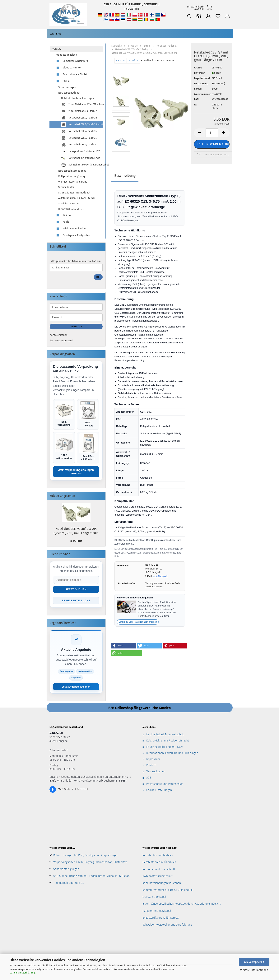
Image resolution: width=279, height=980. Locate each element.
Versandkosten (155, 771)
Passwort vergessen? (61, 340)
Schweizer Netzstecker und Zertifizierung (167, 925)
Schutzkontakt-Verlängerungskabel (82, 165)
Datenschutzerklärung (22, 973)
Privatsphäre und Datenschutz (165, 784)
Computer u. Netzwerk (72, 61)
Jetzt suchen (76, 589)
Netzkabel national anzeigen (78, 98)
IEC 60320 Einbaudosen (71, 209)
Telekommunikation (71, 229)
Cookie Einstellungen (159, 790)
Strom (63, 81)
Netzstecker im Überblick (158, 855)
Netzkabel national (69, 93)
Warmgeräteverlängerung (73, 182)
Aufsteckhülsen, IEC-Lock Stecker (77, 198)
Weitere (55, 34)
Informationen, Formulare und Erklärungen (172, 753)
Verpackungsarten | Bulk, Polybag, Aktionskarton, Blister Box (90, 862)
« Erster (121, 60)
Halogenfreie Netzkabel (157, 911)
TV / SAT (64, 215)
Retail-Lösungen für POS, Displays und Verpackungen (86, 855)
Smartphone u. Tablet (71, 74)
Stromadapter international (74, 193)
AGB (149, 778)
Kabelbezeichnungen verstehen (162, 883)
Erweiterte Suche (76, 600)
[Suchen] (189, 16)
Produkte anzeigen (66, 55)
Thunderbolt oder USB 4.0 (69, 883)
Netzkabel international (72, 171)
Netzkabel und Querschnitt (159, 869)
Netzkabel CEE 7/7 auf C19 (79, 138)
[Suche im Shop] (76, 580)
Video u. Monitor (69, 68)
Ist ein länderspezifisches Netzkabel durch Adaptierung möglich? (182, 904)
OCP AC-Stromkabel (154, 897)
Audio (62, 222)
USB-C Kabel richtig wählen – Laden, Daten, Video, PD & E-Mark (92, 876)
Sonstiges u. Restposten (73, 235)
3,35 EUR (76, 541)
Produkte (56, 49)
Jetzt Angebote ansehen (76, 687)
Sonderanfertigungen (66, 869)
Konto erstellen (59, 335)
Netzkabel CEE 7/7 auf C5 (79, 145)
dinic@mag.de (161, 576)
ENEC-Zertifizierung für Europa (161, 918)
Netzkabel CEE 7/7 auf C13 (79, 118)
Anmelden (76, 327)
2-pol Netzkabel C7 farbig (79, 111)
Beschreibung (125, 176)
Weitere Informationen (254, 970)
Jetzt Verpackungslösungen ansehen (76, 472)
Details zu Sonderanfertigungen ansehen (138, 622)
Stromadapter (66, 187)
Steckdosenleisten (69, 204)
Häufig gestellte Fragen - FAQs (165, 747)
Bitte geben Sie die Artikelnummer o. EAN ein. (75, 261)
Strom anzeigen (67, 87)
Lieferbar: (200, 73)
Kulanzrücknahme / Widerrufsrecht (168, 741)
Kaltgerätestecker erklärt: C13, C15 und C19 (168, 890)
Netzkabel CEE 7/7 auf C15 (79, 131)
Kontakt (151, 765)
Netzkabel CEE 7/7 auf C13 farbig (82, 125)
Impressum (153, 759)
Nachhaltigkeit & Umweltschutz (165, 734)
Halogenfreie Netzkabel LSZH (81, 151)
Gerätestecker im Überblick (159, 862)
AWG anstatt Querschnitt (158, 876)
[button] (199, 16)
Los (98, 277)
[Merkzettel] (218, 16)
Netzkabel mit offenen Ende (81, 158)
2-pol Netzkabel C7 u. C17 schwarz (82, 104)
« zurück (133, 60)
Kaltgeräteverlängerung (72, 176)
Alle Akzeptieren (254, 962)
